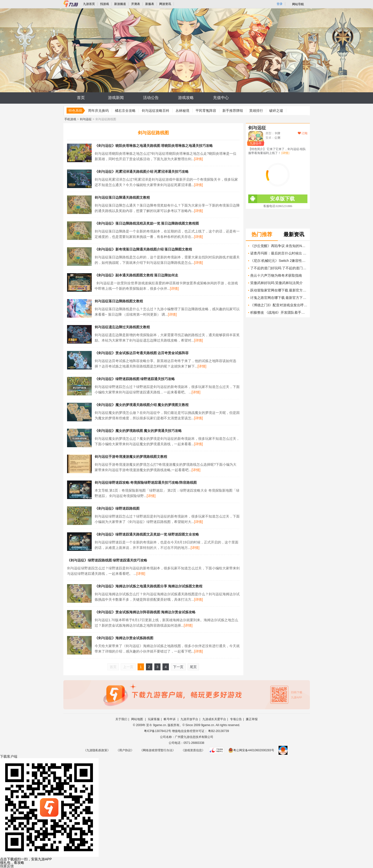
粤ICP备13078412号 (157, 731)
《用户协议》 (125, 750)
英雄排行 (256, 111)
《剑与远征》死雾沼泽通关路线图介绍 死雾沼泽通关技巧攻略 (142, 172)
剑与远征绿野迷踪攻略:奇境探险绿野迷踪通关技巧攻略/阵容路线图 (146, 482)
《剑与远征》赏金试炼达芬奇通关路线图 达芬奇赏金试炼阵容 (142, 353)
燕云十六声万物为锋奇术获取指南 (276, 275)
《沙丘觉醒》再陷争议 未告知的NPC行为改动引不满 (279, 246)
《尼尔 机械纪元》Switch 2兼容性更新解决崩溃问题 (279, 261)
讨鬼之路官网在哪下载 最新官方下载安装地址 (279, 298)
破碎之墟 (276, 111)
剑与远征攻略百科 (156, 111)
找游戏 (105, 4)
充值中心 (221, 98)
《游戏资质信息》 (193, 750)
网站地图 (137, 719)
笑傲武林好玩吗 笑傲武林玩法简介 (277, 283)
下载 (9, 756)
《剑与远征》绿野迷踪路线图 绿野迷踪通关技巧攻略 (135, 379)
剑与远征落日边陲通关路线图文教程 (122, 197)
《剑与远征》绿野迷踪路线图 (117, 508)
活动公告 (151, 98)
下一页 (178, 667)
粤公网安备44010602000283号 (251, 750)
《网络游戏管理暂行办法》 (158, 750)
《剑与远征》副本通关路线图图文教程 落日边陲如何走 (137, 275)
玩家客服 (154, 719)
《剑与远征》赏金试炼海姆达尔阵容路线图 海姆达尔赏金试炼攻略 (145, 612)
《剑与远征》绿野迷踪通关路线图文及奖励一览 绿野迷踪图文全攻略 (147, 534)
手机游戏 (70, 119)
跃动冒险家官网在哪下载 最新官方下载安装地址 (279, 290)
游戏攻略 (186, 98)
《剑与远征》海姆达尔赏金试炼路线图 (124, 638)
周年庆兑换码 (98, 111)
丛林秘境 (182, 111)
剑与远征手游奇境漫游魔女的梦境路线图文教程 (131, 457)
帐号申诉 (170, 719)
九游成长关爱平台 (214, 719)
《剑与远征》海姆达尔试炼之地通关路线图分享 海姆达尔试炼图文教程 (149, 586)
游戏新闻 (116, 98)
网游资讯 (165, 4)
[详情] (198, 159)
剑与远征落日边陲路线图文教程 (119, 301)
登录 (280, 4)
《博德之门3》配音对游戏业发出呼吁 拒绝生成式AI (279, 305)
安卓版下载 (271, 199)
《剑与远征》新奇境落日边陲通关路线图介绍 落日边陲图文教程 (143, 249)
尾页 (193, 667)
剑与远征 (86, 119)
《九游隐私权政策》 (97, 750)
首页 (81, 98)
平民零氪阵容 (206, 111)
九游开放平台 (189, 719)
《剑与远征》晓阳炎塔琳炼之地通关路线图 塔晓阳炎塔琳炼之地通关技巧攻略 (154, 146)
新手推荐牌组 (233, 111)
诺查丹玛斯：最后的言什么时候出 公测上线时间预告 (279, 253)
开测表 (136, 4)
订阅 (303, 133)
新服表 (150, 4)
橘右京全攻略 (125, 111)
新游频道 (120, 4)
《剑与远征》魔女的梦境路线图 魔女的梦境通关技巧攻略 (138, 431)
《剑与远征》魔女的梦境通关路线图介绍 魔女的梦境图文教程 (142, 405)
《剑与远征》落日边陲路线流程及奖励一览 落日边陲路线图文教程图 (147, 223)
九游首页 (89, 4)
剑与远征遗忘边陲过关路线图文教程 (122, 327)
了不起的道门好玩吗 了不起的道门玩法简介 (279, 268)
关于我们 (121, 719)
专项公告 (236, 719)
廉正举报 (252, 719)
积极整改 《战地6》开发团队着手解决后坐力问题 (279, 312)
